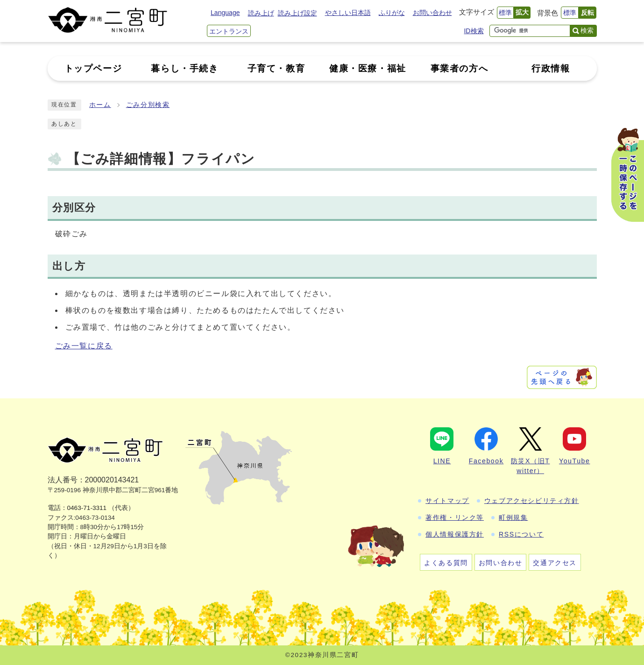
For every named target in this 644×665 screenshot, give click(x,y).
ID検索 (474, 31)
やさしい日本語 (348, 13)
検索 (587, 30)
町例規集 (513, 517)
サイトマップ (447, 501)
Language (225, 13)
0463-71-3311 (87, 508)
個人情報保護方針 (455, 534)
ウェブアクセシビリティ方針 (532, 501)
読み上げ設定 (297, 13)
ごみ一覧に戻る (84, 346)
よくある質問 (446, 563)
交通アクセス (555, 563)
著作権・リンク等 (455, 517)
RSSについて (521, 534)
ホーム (100, 105)
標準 (505, 13)
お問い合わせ (432, 13)
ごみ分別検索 (148, 105)
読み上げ (261, 13)
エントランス (229, 31)
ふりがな (392, 13)
